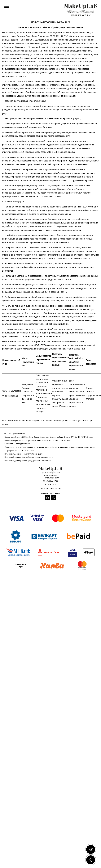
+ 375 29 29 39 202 (52, 488)
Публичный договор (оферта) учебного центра (24, 454)
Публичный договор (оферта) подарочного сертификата (28, 461)
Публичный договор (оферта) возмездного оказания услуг (29, 457)
